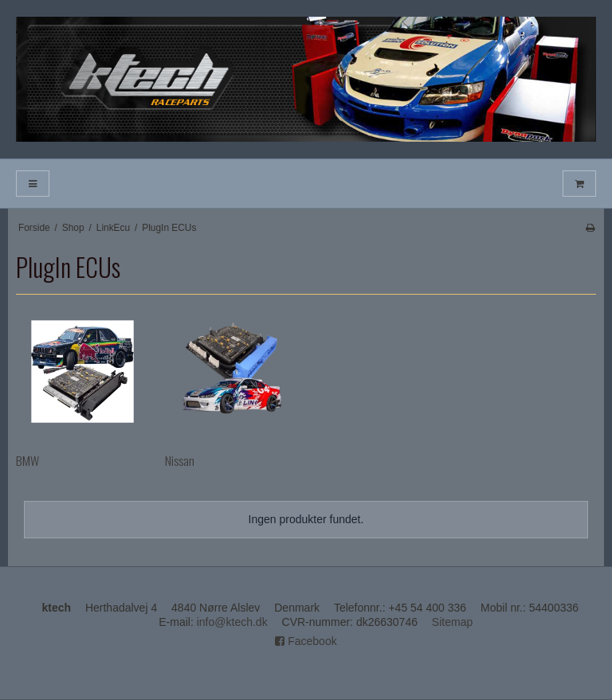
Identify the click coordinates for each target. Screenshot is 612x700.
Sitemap (452, 622)
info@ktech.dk (232, 622)
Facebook (306, 641)
